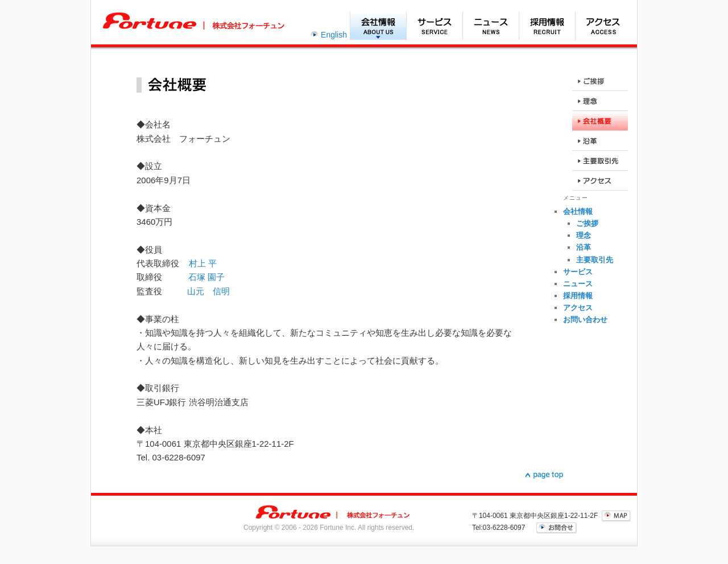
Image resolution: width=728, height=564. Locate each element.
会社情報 (378, 26)
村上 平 (203, 263)
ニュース (491, 26)
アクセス (603, 26)
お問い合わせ (585, 320)
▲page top (544, 475)
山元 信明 (208, 291)
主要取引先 (595, 260)
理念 (584, 235)
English (334, 35)
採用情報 (547, 26)
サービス (434, 26)
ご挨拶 (587, 223)
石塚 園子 (206, 277)
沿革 (584, 247)
